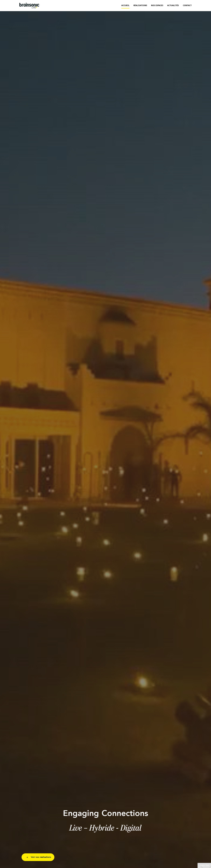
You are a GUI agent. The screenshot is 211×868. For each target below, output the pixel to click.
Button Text (204, 865)
